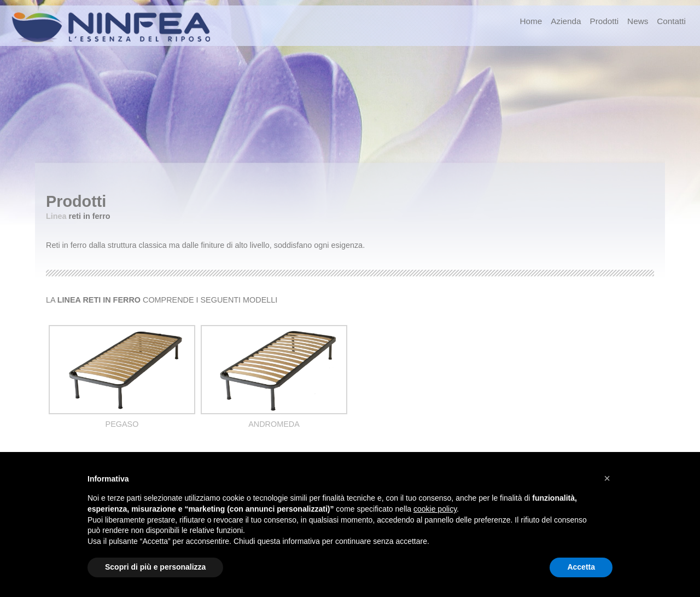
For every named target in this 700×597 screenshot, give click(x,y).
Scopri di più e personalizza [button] (155, 567)
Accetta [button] (581, 567)
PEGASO (122, 424)
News (638, 21)
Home (531, 21)
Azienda (566, 21)
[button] (607, 478)
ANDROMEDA (274, 424)
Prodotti (604, 21)
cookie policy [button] (435, 509)
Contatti (671, 21)
